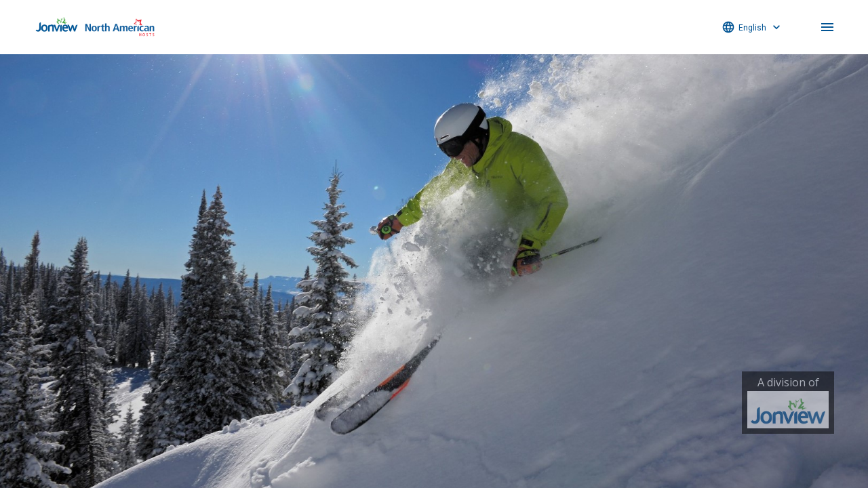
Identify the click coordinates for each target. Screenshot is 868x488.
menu (827, 27)
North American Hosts (95, 27)
